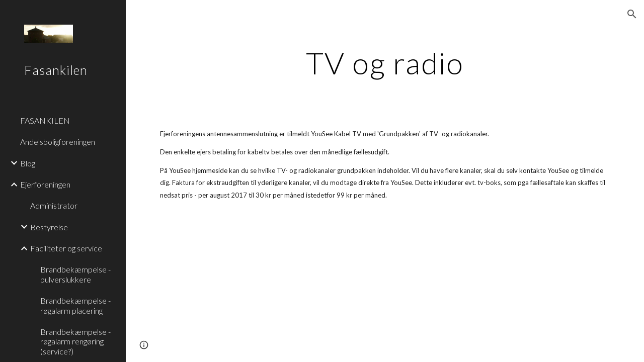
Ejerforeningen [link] (45, 184)
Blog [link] (28, 163)
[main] (385, 63)
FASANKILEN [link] (45, 120)
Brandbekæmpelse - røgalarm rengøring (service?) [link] (75, 341)
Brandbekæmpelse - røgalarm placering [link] (75, 305)
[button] (632, 14)
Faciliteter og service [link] (66, 248)
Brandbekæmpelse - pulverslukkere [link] (75, 274)
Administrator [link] (54, 205)
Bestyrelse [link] (49, 227)
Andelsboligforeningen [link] (58, 142)
